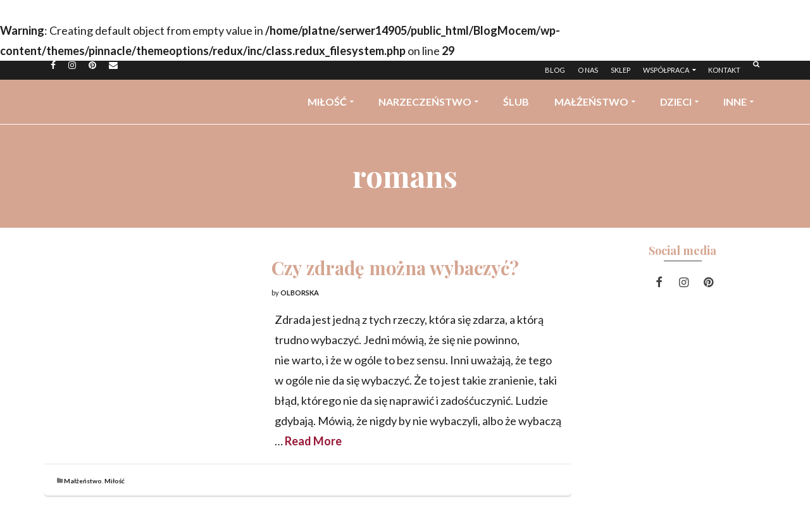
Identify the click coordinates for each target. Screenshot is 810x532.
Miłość (115, 481)
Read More (313, 441)
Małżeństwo (83, 481)
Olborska (300, 293)
